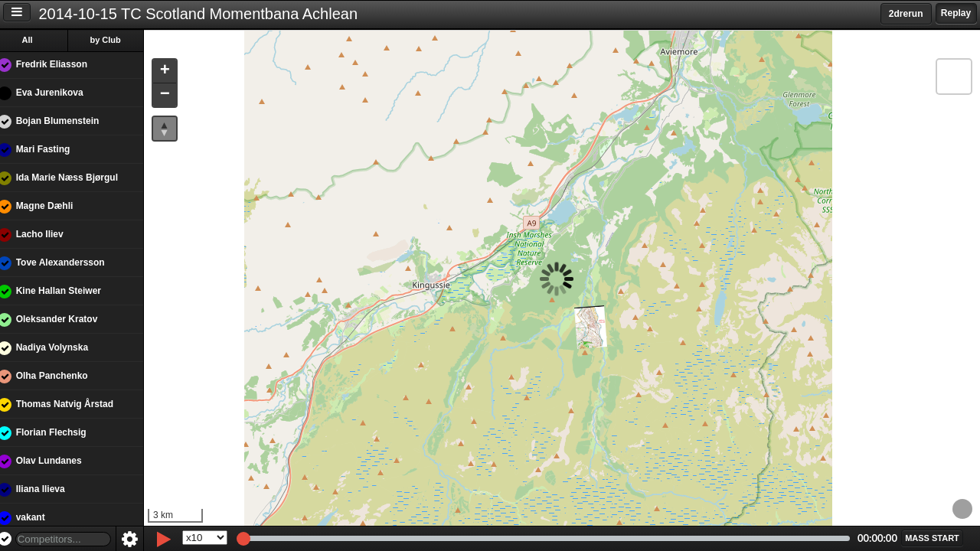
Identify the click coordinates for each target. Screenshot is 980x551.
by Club (116, 40)
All (38, 40)
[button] (175, 72)
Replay (956, 13)
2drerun (906, 14)
